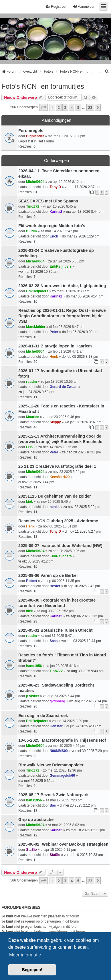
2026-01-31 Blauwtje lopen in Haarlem (55, 346)
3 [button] (65, 107)
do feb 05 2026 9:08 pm (80, 332)
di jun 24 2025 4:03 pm (84, 726)
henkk (54, 507)
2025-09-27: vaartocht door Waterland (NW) (60, 546)
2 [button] (59, 107)
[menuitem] (107, 71)
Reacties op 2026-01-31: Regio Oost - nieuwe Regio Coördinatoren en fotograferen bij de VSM (62, 316)
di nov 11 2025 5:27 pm (83, 531)
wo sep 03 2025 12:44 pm (81, 641)
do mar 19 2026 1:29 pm (81, 236)
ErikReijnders (61, 266)
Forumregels (31, 131)
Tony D (55, 187)
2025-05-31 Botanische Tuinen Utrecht (55, 630)
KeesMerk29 (60, 477)
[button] (43, 107)
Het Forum (46, 141)
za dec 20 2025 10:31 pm (81, 452)
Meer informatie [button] (25, 955)
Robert (32, 581)
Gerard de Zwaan (63, 387)
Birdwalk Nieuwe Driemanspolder (51, 765)
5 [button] (78, 107)
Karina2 (56, 212)
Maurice (32, 417)
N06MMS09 (59, 751)
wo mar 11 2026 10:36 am (38, 272)
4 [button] (72, 107)
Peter (54, 332)
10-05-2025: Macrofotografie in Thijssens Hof (62, 740)
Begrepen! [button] (32, 970)
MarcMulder (36, 327)
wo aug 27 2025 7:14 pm (88, 701)
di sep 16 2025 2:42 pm (82, 586)
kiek (29, 502)
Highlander (35, 136)
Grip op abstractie (36, 819)
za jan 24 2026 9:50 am (36, 392)
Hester (55, 586)
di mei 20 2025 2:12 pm (78, 805)
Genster (56, 726)
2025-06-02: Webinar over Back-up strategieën (63, 844)
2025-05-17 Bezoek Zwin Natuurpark (53, 795)
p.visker (32, 696)
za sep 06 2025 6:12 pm (85, 616)
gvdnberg (57, 701)
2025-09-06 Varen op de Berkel (48, 575)
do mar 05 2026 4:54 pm (85, 296)
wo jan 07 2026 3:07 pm (83, 422)
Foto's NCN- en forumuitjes (43, 86)
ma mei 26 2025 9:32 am (37, 781)
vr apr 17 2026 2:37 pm (83, 187)
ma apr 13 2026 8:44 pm (85, 212)
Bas (53, 805)
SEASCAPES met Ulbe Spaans (48, 201)
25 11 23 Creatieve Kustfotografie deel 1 (57, 466)
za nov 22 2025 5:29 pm (82, 507)
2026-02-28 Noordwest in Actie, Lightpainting (62, 286)
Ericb (54, 236)
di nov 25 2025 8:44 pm (36, 482)
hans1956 (34, 666)
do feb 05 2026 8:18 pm (80, 357)
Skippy (55, 422)
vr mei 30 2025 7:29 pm (90, 751)
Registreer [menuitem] (56, 6)
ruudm (31, 231)
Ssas (53, 641)
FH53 (30, 447)
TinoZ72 (33, 206)
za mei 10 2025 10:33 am (83, 855)
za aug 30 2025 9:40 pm (85, 671)
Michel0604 (35, 182)
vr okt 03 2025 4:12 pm (36, 561)
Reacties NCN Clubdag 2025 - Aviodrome (58, 521)
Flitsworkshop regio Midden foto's (52, 226)
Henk (54, 357)
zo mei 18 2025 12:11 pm (85, 830)
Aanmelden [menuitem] (84, 6)
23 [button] (90, 107)
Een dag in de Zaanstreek (43, 716)
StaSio (31, 850)
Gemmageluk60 (62, 776)
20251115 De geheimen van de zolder (55, 496)
